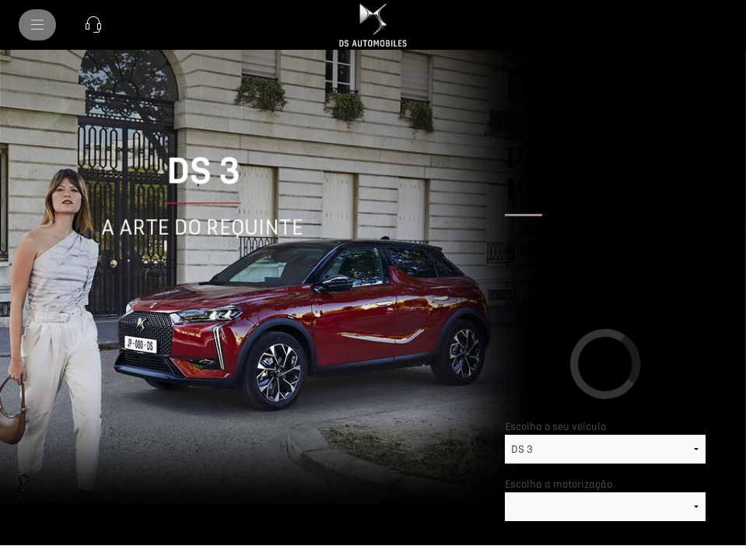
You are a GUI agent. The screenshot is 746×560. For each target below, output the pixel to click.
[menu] (37, 25)
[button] (93, 25)
